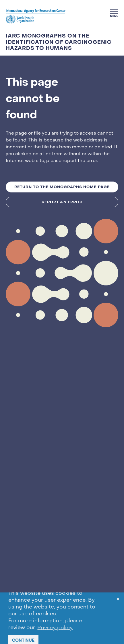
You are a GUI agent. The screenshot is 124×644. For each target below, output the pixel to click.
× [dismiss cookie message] (118, 600)
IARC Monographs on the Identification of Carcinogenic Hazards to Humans (59, 42)
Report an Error (62, 202)
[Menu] (114, 13)
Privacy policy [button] (55, 628)
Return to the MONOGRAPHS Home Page (62, 187)
